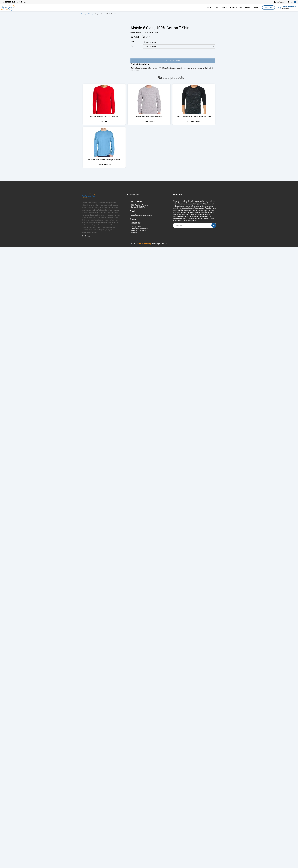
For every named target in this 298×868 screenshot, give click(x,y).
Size (132, 46)
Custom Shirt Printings (144, 244)
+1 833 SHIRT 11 (137, 223)
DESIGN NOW (268, 8)
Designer (256, 7)
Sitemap (134, 233)
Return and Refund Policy (140, 229)
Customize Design (173, 61)
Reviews (248, 7)
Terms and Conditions (139, 231)
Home (209, 7)
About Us (224, 7)
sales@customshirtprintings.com (143, 215)
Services (232, 7)
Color (132, 42)
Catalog (216, 7)
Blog (241, 7)
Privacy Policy (136, 227)
